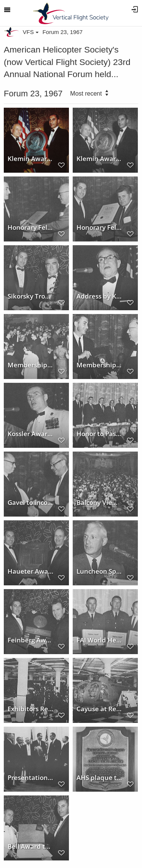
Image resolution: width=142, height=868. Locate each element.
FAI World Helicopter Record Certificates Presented (100, 640)
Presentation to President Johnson (31, 778)
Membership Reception (31, 365)
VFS (31, 32)
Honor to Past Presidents (100, 434)
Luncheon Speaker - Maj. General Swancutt (100, 571)
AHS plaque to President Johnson (100, 778)
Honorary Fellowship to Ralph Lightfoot (100, 227)
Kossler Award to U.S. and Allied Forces (31, 434)
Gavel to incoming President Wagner (31, 503)
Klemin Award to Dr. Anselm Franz (31, 159)
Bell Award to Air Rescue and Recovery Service (31, 846)
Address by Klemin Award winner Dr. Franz (100, 296)
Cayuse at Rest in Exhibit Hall (100, 709)
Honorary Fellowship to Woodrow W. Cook (31, 227)
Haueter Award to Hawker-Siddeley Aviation (31, 571)
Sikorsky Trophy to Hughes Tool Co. (31, 296)
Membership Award (100, 365)
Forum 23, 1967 (62, 32)
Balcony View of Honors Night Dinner (100, 503)
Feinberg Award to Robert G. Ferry (31, 640)
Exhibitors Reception (31, 709)
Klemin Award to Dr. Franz (100, 159)
